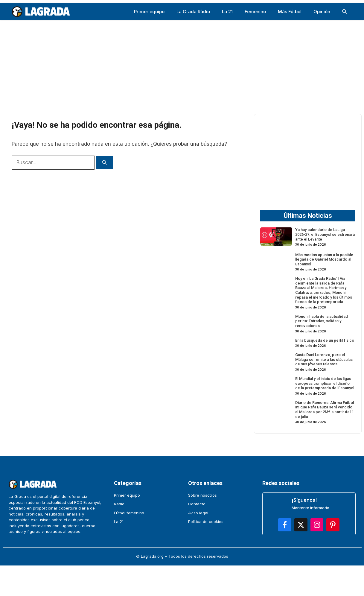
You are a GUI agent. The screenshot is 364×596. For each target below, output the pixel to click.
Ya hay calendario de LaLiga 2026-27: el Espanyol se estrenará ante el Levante (325, 234)
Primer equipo (149, 12)
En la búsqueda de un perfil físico (325, 340)
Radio (119, 504)
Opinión (322, 12)
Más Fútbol (290, 12)
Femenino (255, 12)
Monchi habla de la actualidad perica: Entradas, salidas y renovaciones (322, 321)
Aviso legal (198, 513)
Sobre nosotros (202, 495)
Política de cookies (206, 521)
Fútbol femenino (129, 513)
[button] (344, 12)
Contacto (197, 504)
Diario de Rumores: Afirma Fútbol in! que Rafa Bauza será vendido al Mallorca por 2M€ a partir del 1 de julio (325, 410)
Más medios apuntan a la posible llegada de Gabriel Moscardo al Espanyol (324, 259)
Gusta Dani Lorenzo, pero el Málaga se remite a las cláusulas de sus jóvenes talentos (324, 359)
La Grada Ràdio (193, 12)
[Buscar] (105, 163)
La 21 (227, 12)
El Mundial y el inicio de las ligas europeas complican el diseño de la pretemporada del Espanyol (325, 383)
